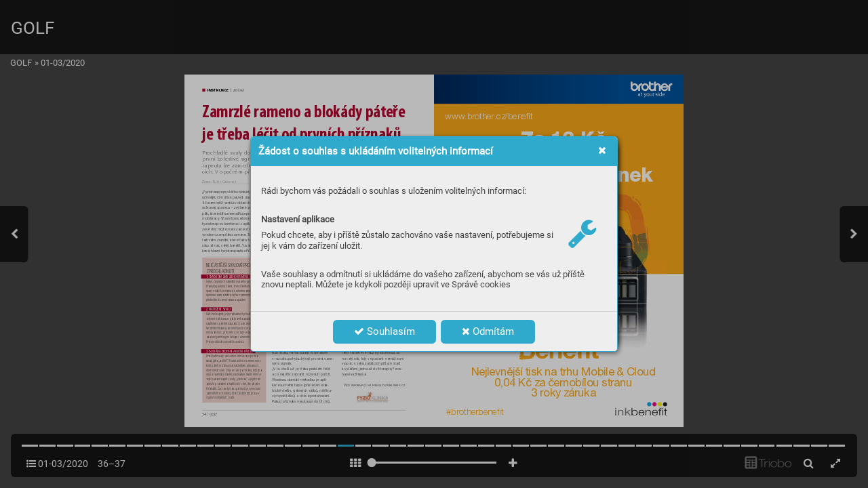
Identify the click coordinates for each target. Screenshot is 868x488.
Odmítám (488, 331)
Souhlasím (384, 331)
